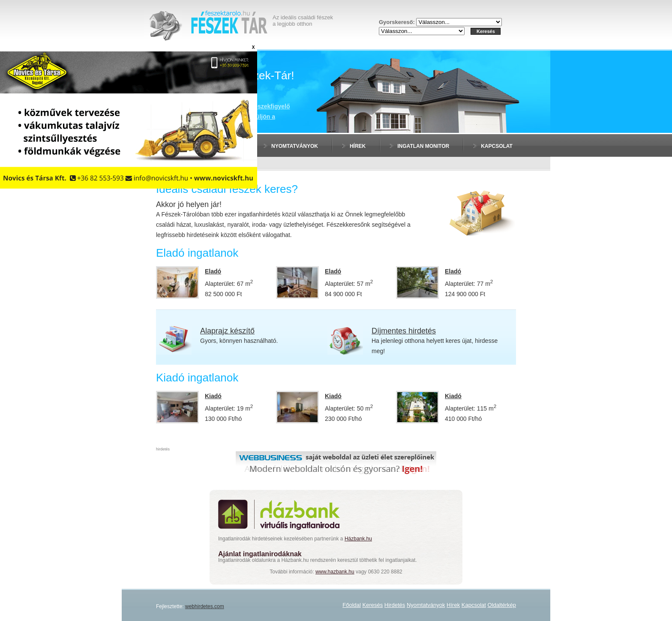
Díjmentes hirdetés (404, 331)
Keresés (373, 605)
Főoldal (352, 605)
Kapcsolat (497, 146)
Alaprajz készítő (227, 331)
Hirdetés (226, 146)
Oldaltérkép (502, 605)
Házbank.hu (358, 539)
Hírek (358, 146)
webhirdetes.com (205, 606)
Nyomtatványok (295, 146)
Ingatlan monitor (423, 146)
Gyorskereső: (397, 22)
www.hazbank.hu (335, 572)
